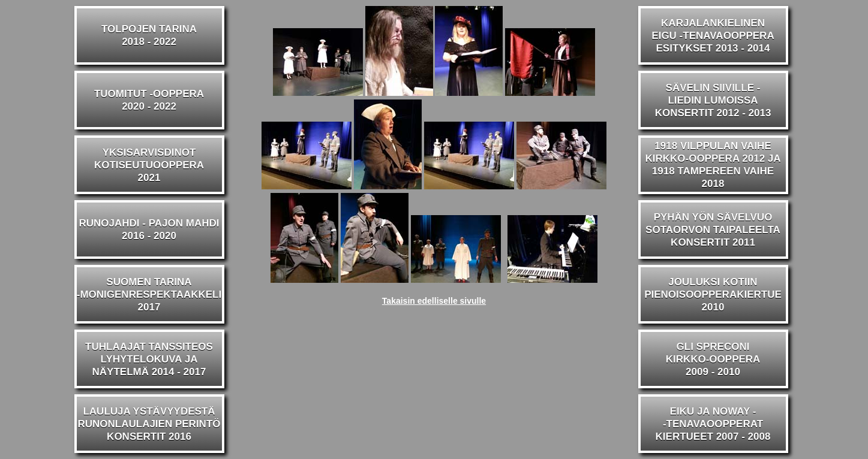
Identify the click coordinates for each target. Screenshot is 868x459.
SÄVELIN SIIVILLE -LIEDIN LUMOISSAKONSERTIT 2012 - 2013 (713, 100)
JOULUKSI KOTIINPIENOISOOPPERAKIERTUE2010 (713, 295)
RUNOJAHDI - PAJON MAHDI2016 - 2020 (149, 230)
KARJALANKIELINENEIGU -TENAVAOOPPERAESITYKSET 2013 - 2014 (713, 36)
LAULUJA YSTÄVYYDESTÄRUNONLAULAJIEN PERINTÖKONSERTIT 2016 (149, 424)
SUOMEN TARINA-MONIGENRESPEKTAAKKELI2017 (149, 295)
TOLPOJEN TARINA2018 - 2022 (149, 35)
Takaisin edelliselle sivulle (434, 301)
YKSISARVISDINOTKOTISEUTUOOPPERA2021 (149, 165)
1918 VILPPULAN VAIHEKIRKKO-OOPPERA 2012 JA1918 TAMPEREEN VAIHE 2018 (713, 165)
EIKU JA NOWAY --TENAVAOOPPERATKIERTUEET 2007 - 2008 (713, 424)
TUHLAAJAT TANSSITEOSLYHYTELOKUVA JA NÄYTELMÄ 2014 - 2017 (149, 359)
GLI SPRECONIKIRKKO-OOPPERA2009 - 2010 (713, 359)
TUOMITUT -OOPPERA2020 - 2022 (149, 100)
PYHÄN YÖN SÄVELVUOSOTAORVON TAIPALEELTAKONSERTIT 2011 (713, 230)
